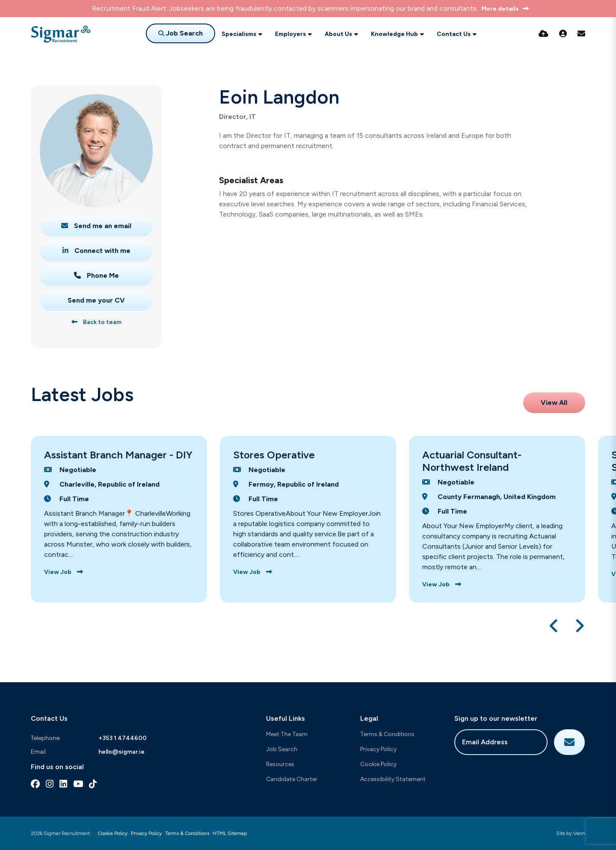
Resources (280, 764)
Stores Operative (274, 455)
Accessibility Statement (393, 779)
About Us (338, 34)
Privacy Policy (378, 749)
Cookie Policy (378, 764)
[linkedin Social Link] (63, 784)
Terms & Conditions (387, 734)
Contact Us (454, 34)
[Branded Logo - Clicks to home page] (61, 34)
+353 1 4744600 (123, 738)
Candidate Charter (292, 779)
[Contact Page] (581, 34)
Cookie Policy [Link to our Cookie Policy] (113, 833)
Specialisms (239, 34)
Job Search (282, 749)
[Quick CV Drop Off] (543, 34)
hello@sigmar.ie (121, 752)
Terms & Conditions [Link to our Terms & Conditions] (187, 833)
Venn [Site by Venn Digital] (579, 833)
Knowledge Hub (394, 34)
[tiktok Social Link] (93, 784)
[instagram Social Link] (50, 784)
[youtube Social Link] (78, 784)
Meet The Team (287, 734)
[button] (554, 626)
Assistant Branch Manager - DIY (118, 455)
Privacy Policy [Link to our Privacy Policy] (146, 833)
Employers (290, 34)
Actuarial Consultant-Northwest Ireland (472, 461)
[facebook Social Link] (35, 784)
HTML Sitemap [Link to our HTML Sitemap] (230, 833)
